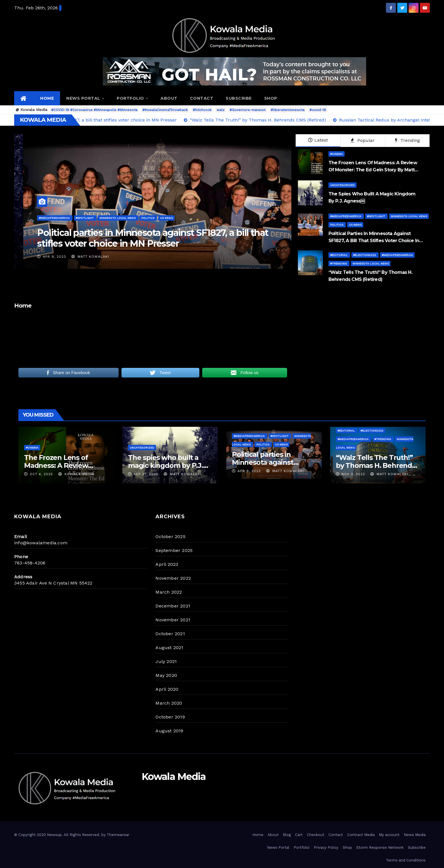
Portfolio (132, 98)
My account (389, 835)
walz (221, 110)
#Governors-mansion (248, 110)
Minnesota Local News (409, 216)
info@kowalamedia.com (41, 543)
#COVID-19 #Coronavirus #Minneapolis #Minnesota (94, 110)
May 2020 (166, 675)
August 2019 (169, 731)
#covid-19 (318, 110)
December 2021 (173, 606)
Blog (287, 835)
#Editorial (339, 255)
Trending (407, 140)
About (169, 98)
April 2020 (167, 689)
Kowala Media (76, 474)
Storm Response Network (380, 847)
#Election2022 (365, 255)
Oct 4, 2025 (41, 474)
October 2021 (170, 634)
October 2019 (170, 717)
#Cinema (337, 154)
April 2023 (167, 564)
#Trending (339, 264)
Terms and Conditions (406, 860)
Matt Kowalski (21, 257)
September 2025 (174, 550)
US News (355, 225)
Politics (337, 225)
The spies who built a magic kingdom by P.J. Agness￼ (166, 465)
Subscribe (239, 98)
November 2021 (173, 620)
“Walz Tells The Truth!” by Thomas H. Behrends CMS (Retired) (376, 465)
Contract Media (361, 835)
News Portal (85, 98)
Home (47, 98)
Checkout (316, 835)
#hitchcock (202, 110)
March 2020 (169, 703)
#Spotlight (376, 216)
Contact (202, 98)
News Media (415, 835)
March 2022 (169, 592)
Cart (299, 835)
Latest (318, 140)
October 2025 (170, 537)
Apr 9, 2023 (261, 257)
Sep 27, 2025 (146, 474)
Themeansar (118, 835)
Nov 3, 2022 (353, 474)
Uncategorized (342, 185)
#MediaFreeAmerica (262, 218)
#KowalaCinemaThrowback (165, 110)
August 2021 (169, 648)
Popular (363, 140)
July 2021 (166, 661)
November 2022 (173, 578)
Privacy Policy (326, 847)
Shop (271, 98)
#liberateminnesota (288, 110)
